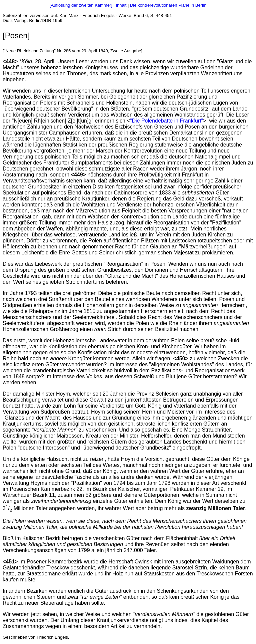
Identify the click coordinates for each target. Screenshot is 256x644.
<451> (10, 562)
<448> (10, 61)
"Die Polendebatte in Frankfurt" (166, 121)
